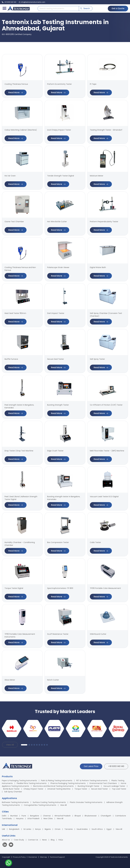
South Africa (97, 829)
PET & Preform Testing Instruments (92, 781)
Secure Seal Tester (99, 789)
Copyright (6, 857)
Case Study (19, 840)
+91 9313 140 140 (116, 766)
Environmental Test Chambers (103, 783)
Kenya (38, 829)
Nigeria (48, 829)
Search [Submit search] (85, 8)
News (44, 840)
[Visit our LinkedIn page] (5, 845)
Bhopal (78, 816)
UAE (3, 829)
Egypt (109, 829)
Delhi (4, 816)
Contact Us (33, 840)
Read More (16, 92)
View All (10, 745)
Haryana (20, 818)
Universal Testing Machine (59, 789)
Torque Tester (81, 789)
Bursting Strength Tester (88, 786)
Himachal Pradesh (63, 816)
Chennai (47, 816)
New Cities (48, 818)
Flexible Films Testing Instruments (32, 783)
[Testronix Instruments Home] (18, 8)
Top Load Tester (119, 789)
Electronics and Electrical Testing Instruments (53, 786)
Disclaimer (33, 857)
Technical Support (57, 857)
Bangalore (35, 816)
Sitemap (43, 857)
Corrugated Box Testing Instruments (40, 805)
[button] (24, 745)
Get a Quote (118, 8)
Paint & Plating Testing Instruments (57, 781)
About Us (6, 840)
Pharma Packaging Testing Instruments (68, 783)
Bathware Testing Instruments (15, 802)
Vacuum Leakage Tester (114, 786)
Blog (53, 840)
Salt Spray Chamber (13, 792)
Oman (58, 829)
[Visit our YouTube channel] (11, 845)
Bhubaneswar (91, 816)
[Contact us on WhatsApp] (9, 863)
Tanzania (69, 829)
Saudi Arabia (82, 829)
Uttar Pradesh (33, 818)
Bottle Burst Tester (11, 789)
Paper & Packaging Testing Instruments (19, 781)
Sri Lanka (27, 829)
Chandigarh (106, 816)
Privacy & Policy (19, 857)
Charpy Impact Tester (33, 789)
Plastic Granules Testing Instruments (86, 802)
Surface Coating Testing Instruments (49, 802)
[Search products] (58, 8)
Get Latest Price (91, 766)
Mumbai (14, 816)
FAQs (61, 840)
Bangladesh (14, 829)
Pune (24, 816)
